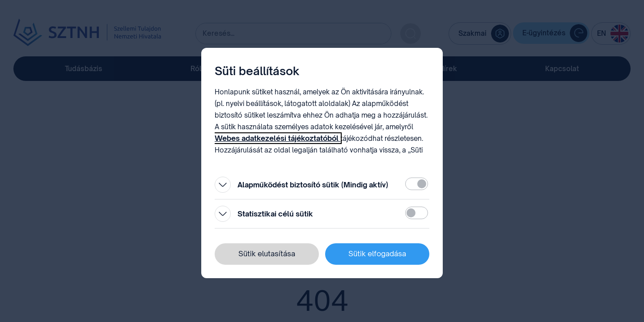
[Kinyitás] (223, 185)
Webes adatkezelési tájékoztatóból (278, 138)
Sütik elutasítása (267, 254)
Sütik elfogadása (377, 254)
